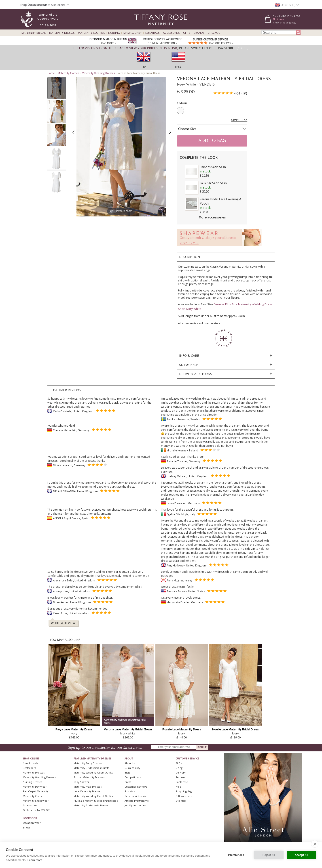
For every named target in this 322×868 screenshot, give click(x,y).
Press (128, 782)
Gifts (187, 33)
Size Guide (239, 120)
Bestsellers (29, 768)
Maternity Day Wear (35, 787)
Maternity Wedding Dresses (98, 73)
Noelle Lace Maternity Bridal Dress (235, 729)
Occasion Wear (32, 823)
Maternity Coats (32, 796)
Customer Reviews (136, 787)
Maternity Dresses (62, 33)
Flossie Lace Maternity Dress (182, 729)
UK (144, 67)
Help (178, 787)
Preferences (236, 855)
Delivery (181, 773)
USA (178, 67)
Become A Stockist (136, 796)
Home (51, 73)
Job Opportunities (135, 805)
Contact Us (182, 782)
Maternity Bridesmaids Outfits (91, 768)
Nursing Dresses (32, 782)
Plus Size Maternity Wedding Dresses (96, 801)
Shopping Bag (184, 791)
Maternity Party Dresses (88, 763)
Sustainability (132, 768)
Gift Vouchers (184, 796)
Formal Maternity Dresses (89, 777)
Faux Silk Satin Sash (213, 183)
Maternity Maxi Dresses (88, 787)
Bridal (26, 827)
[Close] (243, 48)
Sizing (179, 768)
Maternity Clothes (91, 33)
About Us (130, 763)
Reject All (269, 855)
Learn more (35, 860)
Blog (127, 773)
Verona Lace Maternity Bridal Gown (128, 729)
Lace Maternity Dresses (88, 791)
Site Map (181, 801)
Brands (199, 33)
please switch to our (207, 48)
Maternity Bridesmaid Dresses (92, 805)
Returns (180, 777)
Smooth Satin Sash (213, 167)
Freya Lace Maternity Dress (74, 729)
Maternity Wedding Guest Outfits (93, 773)
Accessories (171, 33)
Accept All (301, 855)
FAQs (179, 763)
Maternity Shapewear (36, 801)
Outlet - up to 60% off (36, 810)
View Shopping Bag (284, 22)
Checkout (215, 33)
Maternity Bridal (34, 33)
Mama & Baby (133, 33)
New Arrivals (30, 763)
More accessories (212, 217)
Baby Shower (81, 782)
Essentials (152, 33)
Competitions (133, 777)
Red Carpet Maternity (36, 791)
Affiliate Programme (137, 801)
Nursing (114, 33)
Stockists (130, 791)
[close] (315, 844)
